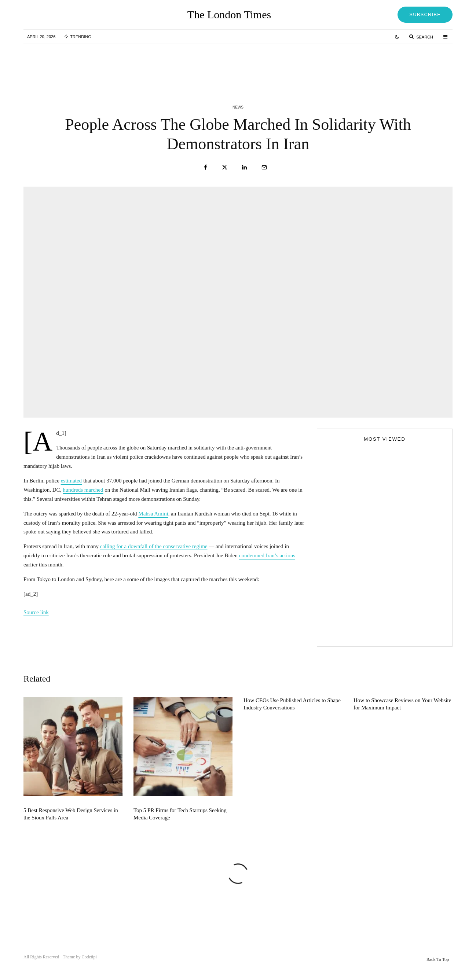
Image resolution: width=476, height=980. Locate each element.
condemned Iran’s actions (267, 555)
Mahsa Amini (153, 514)
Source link (36, 612)
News (238, 107)
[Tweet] (225, 167)
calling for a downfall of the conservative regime (154, 546)
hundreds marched (83, 490)
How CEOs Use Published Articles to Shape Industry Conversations (292, 717)
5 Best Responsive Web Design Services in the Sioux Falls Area (71, 827)
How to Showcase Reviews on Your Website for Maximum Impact (402, 717)
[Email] (264, 167)
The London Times (229, 15)
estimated (71, 481)
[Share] (206, 167)
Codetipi (89, 957)
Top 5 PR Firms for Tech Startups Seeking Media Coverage (180, 827)
